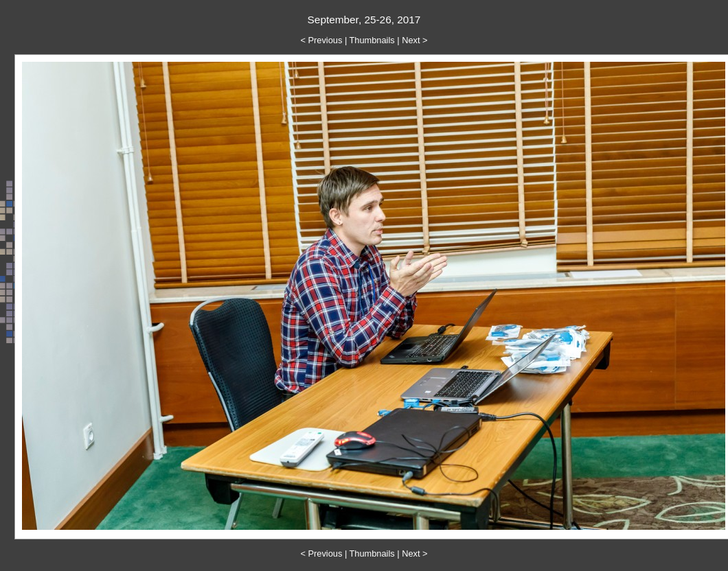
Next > (414, 40)
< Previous (322, 40)
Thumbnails (372, 40)
